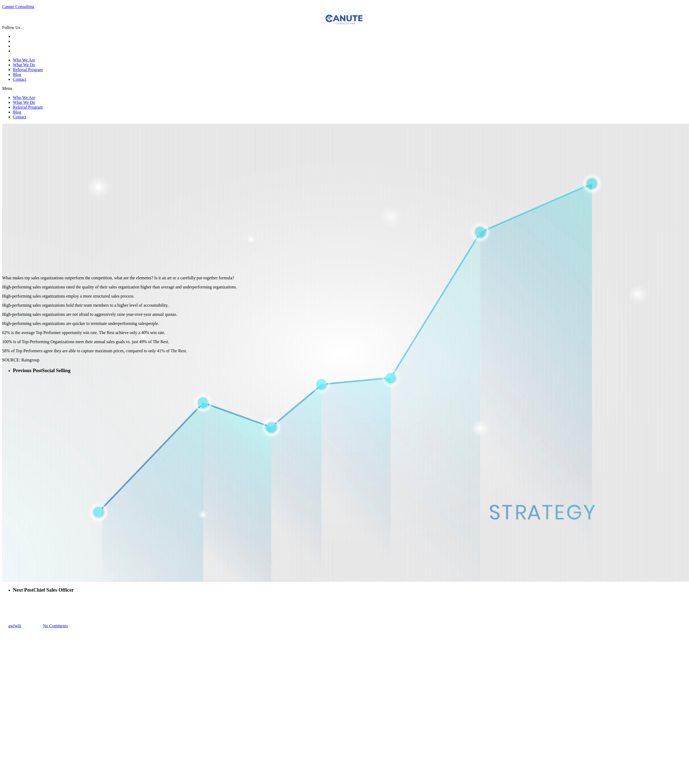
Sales (7, 600)
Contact (20, 79)
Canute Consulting (18, 7)
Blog (17, 74)
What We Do (24, 65)
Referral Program (28, 70)
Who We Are (24, 60)
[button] (344, 89)
